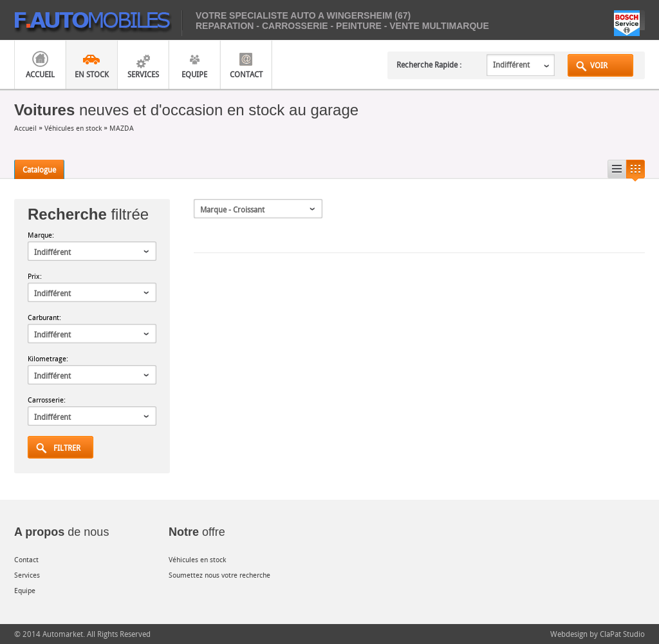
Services (143, 74)
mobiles (98, 23)
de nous (61, 532)
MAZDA (122, 128)
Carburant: (44, 317)
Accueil (40, 74)
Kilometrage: (48, 358)
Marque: (41, 235)
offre (197, 532)
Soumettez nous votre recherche (219, 575)
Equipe (194, 74)
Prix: (35, 276)
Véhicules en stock (73, 128)
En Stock (92, 74)
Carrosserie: (47, 400)
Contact (246, 74)
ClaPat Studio (622, 634)
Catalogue (39, 169)
